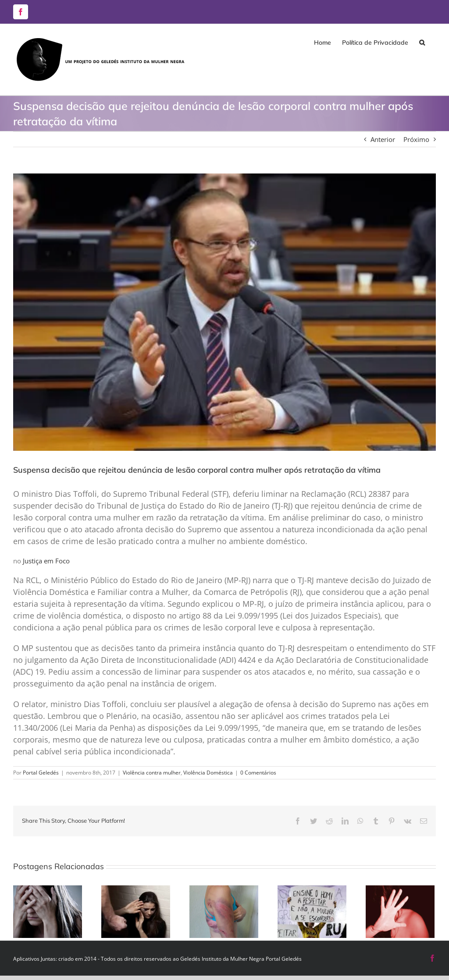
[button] (422, 42)
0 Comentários (258, 773)
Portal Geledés (41, 773)
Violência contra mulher (152, 773)
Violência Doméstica (208, 773)
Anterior (383, 139)
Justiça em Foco (46, 561)
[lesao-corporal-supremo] (224, 312)
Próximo (416, 139)
